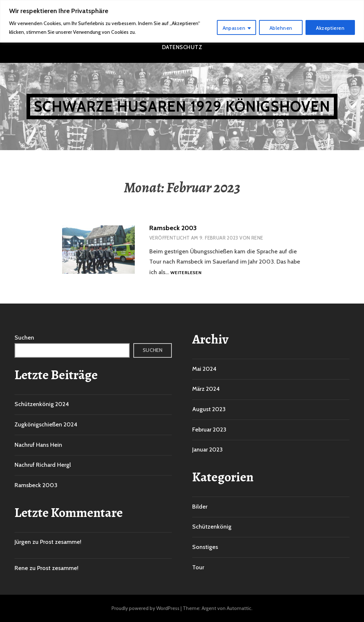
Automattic (239, 608)
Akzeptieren (330, 28)
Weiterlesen (186, 273)
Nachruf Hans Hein (38, 445)
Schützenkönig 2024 (42, 404)
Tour (198, 567)
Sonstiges (205, 547)
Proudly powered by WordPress (145, 608)
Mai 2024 (204, 369)
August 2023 (209, 409)
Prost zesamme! (61, 542)
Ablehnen (281, 28)
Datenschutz (182, 47)
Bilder (200, 507)
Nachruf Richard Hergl (43, 465)
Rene (257, 238)
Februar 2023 (209, 430)
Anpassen (234, 28)
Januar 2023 (207, 450)
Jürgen (23, 542)
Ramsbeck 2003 (173, 228)
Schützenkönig (212, 527)
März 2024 (206, 389)
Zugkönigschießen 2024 (46, 424)
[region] (182, 21)
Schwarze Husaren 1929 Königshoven (182, 106)
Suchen (24, 338)
